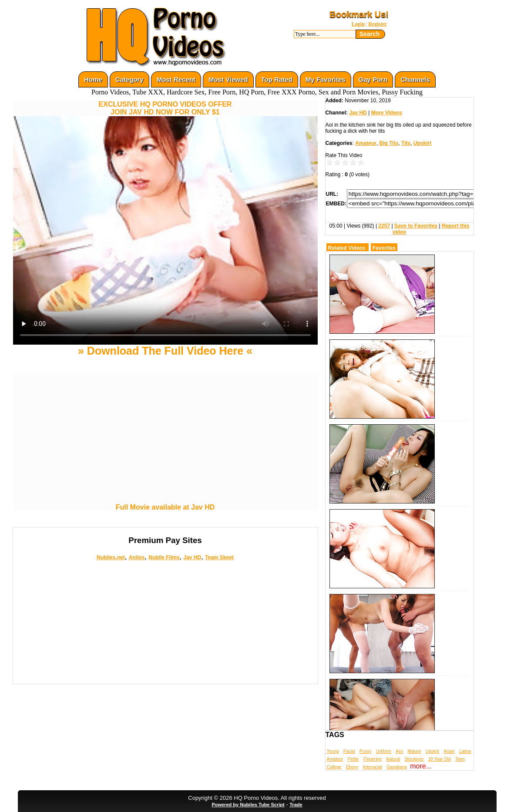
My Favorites (326, 79)
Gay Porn (373, 79)
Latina (465, 751)
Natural (393, 759)
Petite (353, 759)
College (334, 767)
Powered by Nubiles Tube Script (248, 805)
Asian (449, 751)
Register (378, 24)
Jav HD (192, 557)
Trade (296, 805)
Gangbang (397, 767)
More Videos (387, 113)
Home (93, 79)
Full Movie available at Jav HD (165, 507)
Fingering (373, 759)
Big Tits (389, 143)
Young (333, 751)
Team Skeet (219, 557)
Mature (414, 751)
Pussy (365, 751)
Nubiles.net (111, 557)
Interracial (373, 767)
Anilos (137, 557)
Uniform (384, 751)
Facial (349, 751)
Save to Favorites (416, 226)
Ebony (352, 767)
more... (421, 766)
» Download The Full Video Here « (165, 351)
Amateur (366, 143)
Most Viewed (228, 79)
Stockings (414, 759)
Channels (415, 79)
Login (358, 24)
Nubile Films (164, 557)
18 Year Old (439, 759)
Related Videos (347, 248)
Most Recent (176, 79)
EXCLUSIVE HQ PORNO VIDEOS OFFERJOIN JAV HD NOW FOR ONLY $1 (165, 108)
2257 (384, 226)
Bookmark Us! (359, 14)
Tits (406, 143)
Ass (399, 751)
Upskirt (422, 143)
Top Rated (277, 79)
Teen (460, 759)
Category (129, 79)
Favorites (384, 248)
